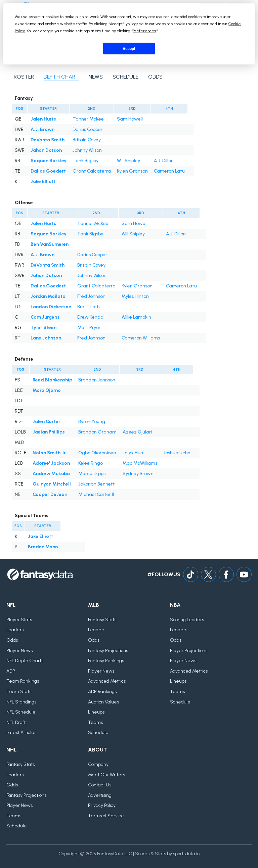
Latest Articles (21, 733)
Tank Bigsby (85, 161)
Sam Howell (130, 119)
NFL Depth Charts (25, 661)
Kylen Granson (132, 171)
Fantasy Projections (108, 651)
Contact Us (100, 785)
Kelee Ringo (91, 463)
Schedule (98, 733)
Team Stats (19, 692)
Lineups (96, 712)
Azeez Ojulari (137, 432)
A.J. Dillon (164, 161)
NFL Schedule (21, 712)
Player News (19, 651)
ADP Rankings (102, 692)
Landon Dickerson (51, 307)
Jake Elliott (43, 181)
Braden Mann (43, 547)
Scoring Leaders (187, 620)
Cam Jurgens (45, 317)
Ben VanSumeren (50, 244)
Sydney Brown (138, 474)
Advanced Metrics (107, 681)
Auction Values (103, 702)
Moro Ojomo (47, 390)
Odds (12, 640)
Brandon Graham (97, 432)
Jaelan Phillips (49, 432)
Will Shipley (128, 161)
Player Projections (189, 651)
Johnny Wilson (87, 150)
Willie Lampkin (136, 317)
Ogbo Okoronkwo (97, 453)
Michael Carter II (96, 494)
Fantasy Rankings (106, 661)
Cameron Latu (169, 171)
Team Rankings (23, 681)
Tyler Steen (44, 328)
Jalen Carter (47, 422)
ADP (11, 671)
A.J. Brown (42, 129)
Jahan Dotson (46, 150)
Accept (129, 49)
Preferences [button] (144, 31)
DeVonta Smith (48, 140)
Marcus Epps (92, 474)
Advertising (100, 795)
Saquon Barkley (49, 161)
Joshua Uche (177, 453)
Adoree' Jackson (51, 463)
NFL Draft (16, 722)
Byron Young (92, 422)
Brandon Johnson (97, 380)
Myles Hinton (135, 296)
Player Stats (19, 620)
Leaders (15, 630)
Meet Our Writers (106, 775)
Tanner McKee (88, 119)
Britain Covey (87, 140)
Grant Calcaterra (92, 171)
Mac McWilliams (140, 463)
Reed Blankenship (52, 380)
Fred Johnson (91, 296)
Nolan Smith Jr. (50, 453)
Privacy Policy (102, 805)
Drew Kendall (91, 317)
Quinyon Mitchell (52, 484)
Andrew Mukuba (51, 474)
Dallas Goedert (48, 171)
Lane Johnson (46, 338)
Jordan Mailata (48, 296)
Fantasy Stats (102, 620)
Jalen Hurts (43, 119)
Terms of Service (106, 816)
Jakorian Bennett (97, 484)
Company (98, 764)
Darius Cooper (88, 129)
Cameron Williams (141, 338)
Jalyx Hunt (134, 453)
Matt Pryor (89, 328)
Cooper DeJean (50, 494)
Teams (95, 722)
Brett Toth (89, 307)
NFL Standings (21, 702)
